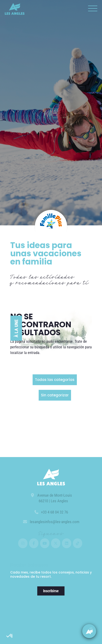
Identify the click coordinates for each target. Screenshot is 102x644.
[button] (10, 636)
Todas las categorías (55, 380)
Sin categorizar (55, 395)
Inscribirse (51, 591)
